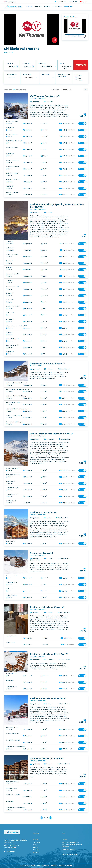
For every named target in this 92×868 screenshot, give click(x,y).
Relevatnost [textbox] (67, 89)
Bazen (79, 75)
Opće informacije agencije (70, 842)
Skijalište (42, 63)
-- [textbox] (44, 78)
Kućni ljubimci (80, 80)
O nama (64, 840)
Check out (26, 63)
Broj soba (45, 75)
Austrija (35, 847)
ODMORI (47, 7)
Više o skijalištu (75, 36)
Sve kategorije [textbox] (29, 78)
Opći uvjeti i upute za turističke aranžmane (72, 846)
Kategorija (27, 75)
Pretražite (81, 65)
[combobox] (48, 67)
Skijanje (29, 7)
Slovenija (36, 850)
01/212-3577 (73, 2)
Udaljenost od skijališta (64, 75)
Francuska (8, 53)
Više (83, 123)
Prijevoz (38, 7)
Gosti (62, 63)
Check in (10, 63)
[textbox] (46, 67)
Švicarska (36, 853)
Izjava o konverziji (68, 852)
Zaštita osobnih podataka (70, 854)
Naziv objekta (12, 75)
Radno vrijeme (10, 2)
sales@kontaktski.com (61, 2)
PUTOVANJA (57, 7)
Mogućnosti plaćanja (68, 849)
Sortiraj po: (55, 89)
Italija (35, 845)
